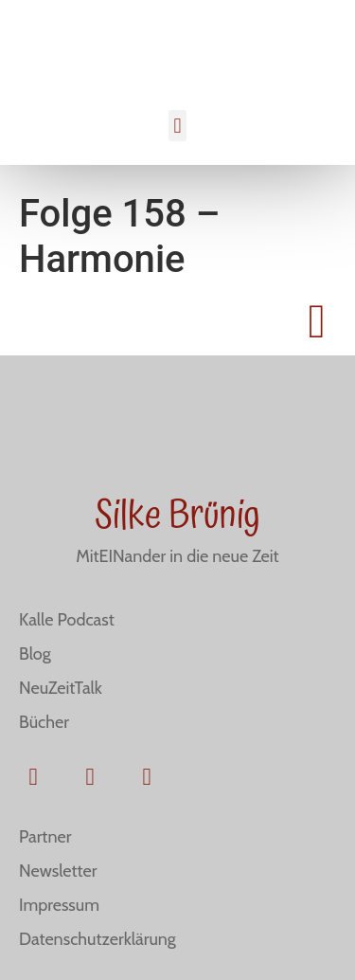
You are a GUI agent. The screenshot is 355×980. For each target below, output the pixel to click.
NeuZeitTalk (61, 688)
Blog (35, 654)
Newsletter (58, 871)
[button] (177, 126)
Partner (45, 837)
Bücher (44, 722)
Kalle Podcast (67, 620)
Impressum (59, 905)
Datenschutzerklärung (98, 939)
